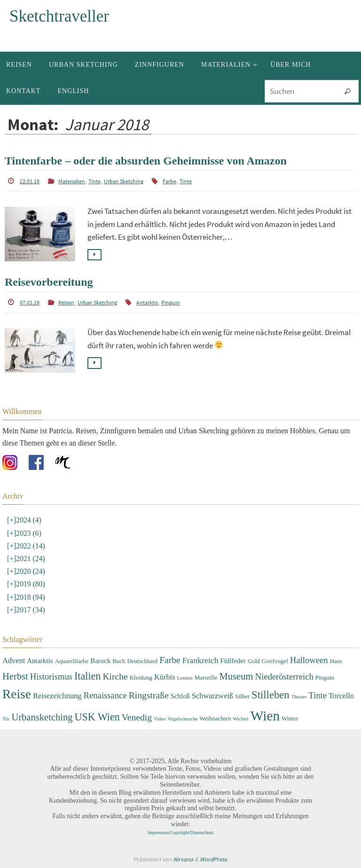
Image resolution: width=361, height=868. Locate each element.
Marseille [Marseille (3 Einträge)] (206, 677)
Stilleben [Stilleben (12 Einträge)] (271, 695)
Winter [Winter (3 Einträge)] (290, 718)
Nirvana (183, 859)
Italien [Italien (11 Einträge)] (87, 676)
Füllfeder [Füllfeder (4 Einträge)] (233, 661)
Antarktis (147, 302)
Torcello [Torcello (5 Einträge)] (341, 696)
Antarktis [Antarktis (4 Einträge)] (40, 661)
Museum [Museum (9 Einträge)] (236, 676)
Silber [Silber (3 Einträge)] (242, 696)
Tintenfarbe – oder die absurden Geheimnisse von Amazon (146, 161)
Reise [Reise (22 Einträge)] (17, 694)
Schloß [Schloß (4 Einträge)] (180, 696)
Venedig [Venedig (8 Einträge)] (137, 717)
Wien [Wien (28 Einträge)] (265, 716)
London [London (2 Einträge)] (185, 677)
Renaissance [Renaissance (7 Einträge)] (105, 695)
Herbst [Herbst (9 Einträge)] (15, 676)
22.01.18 (30, 181)
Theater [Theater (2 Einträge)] (299, 697)
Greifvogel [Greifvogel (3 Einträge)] (275, 661)
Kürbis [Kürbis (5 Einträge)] (165, 676)
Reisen (66, 302)
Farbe (169, 181)
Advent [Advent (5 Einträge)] (14, 661)
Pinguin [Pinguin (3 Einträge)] (325, 677)
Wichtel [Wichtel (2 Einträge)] (240, 719)
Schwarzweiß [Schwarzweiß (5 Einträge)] (212, 696)
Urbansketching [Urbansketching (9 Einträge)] (42, 717)
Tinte (94, 181)
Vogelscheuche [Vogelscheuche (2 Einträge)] (182, 719)
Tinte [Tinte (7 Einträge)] (318, 695)
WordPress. (214, 859)
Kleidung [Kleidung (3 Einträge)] (141, 677)
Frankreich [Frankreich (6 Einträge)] (200, 660)
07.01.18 (30, 302)
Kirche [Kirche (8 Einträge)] (115, 676)
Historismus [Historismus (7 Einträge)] (51, 676)
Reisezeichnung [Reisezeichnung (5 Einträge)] (57, 696)
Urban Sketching (124, 181)
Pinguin (171, 302)
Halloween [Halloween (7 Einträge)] (309, 660)
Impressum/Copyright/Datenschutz (180, 833)
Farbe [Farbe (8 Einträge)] (170, 660)
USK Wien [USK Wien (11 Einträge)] (97, 717)
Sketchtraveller (59, 16)
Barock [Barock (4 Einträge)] (100, 661)
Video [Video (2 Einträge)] (160, 719)
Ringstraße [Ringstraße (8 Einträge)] (149, 695)
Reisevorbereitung (49, 282)
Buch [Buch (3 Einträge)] (119, 661)
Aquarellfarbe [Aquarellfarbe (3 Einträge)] (71, 661)
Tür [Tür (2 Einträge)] (6, 719)
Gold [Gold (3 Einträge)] (254, 661)
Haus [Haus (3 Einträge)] (336, 661)
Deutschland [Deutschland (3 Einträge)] (143, 661)
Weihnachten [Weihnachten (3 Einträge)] (215, 718)
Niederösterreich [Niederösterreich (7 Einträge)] (284, 676)
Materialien (72, 181)
